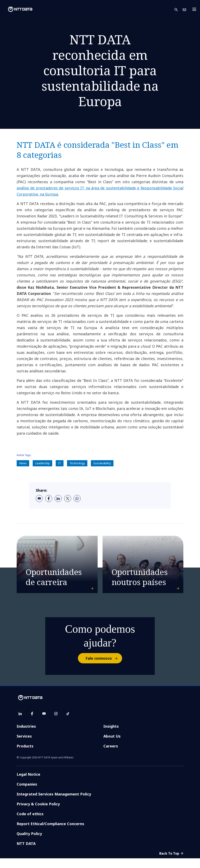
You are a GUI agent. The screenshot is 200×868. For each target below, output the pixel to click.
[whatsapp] (77, 499)
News (23, 463)
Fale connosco (104, 668)
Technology (77, 463)
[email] (39, 499)
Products (25, 756)
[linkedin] (58, 499)
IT (60, 463)
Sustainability (102, 463)
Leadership (42, 463)
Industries (26, 736)
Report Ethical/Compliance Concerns (50, 833)
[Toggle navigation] (195, 9)
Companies (27, 794)
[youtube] (44, 723)
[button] (179, 9)
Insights (111, 736)
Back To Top (171, 863)
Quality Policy (29, 843)
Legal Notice (28, 784)
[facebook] (49, 499)
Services (24, 746)
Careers (111, 756)
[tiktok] (68, 723)
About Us (112, 746)
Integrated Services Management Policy (54, 804)
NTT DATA (26, 853)
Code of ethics (30, 823)
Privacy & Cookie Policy (38, 814)
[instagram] (56, 723)
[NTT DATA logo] (17, 9)
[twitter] (68, 499)
